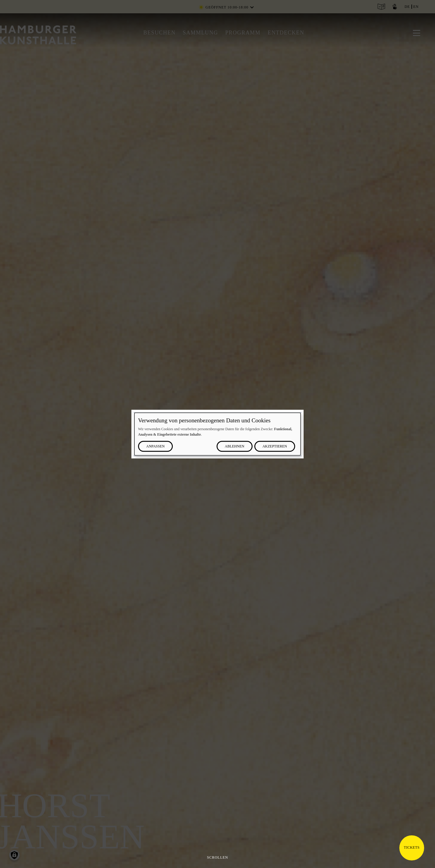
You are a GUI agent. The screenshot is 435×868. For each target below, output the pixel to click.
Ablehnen (235, 446)
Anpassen (155, 446)
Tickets (412, 847)
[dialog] (217, 434)
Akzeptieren (275, 446)
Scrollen (217, 857)
